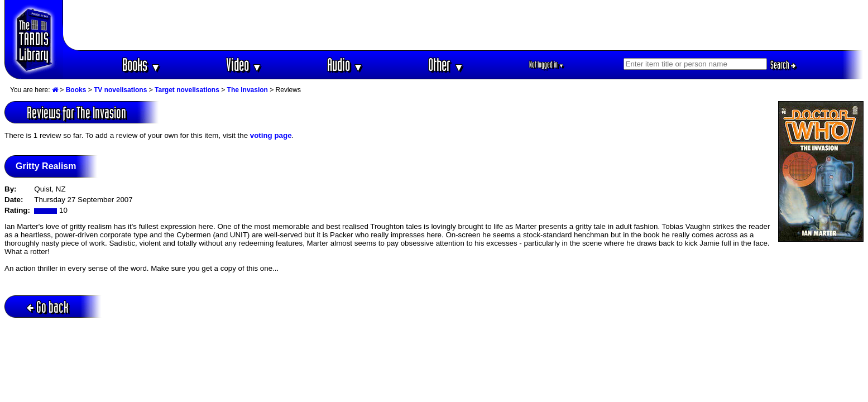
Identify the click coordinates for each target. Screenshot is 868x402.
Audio (345, 64)
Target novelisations (187, 90)
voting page (271, 135)
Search (783, 65)
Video (244, 64)
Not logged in (547, 64)
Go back (48, 307)
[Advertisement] (463, 25)
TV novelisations (120, 90)
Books (142, 64)
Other (446, 64)
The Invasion (248, 90)
